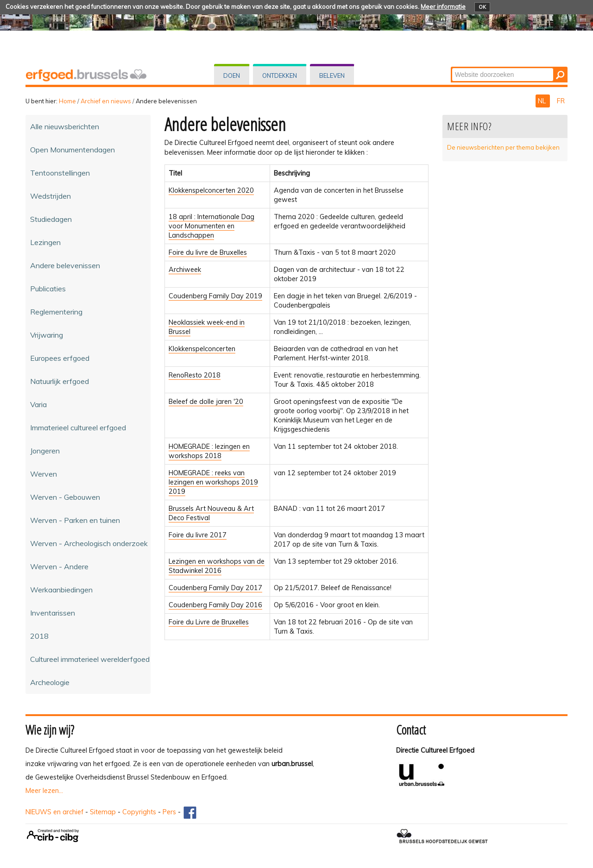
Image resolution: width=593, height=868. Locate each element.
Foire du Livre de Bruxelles (209, 622)
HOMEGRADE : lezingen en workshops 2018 (209, 451)
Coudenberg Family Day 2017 (215, 588)
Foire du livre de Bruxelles (208, 252)
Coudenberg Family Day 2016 (215, 605)
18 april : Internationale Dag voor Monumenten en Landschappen (211, 226)
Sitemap (103, 812)
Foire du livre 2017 (198, 535)
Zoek (451, 67)
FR (561, 101)
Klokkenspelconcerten (202, 349)
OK (482, 7)
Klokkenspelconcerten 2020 (211, 190)
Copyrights (139, 812)
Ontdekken (280, 75)
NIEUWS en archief (54, 812)
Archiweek (185, 270)
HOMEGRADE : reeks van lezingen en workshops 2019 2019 (213, 482)
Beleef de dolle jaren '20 (206, 402)
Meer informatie (443, 6)
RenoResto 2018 (195, 375)
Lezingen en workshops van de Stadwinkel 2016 (217, 566)
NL (543, 101)
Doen (232, 75)
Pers (169, 812)
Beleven (332, 75)
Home (67, 101)
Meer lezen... (44, 791)
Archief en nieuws (106, 101)
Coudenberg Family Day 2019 (215, 296)
